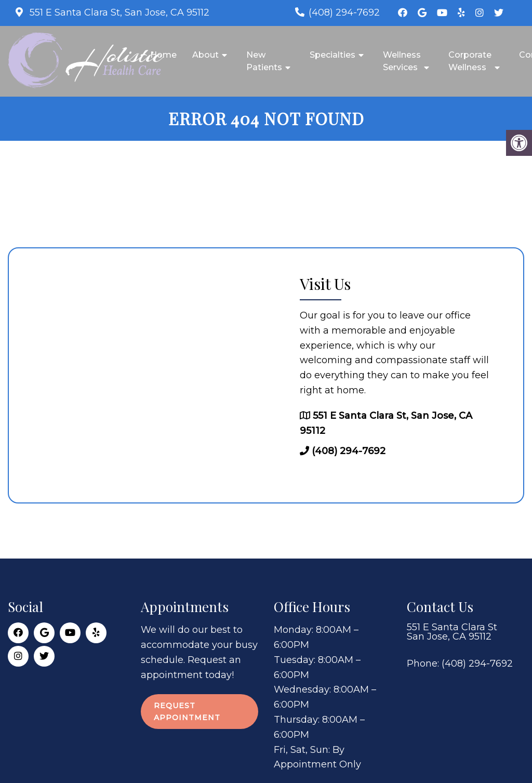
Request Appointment (187, 711)
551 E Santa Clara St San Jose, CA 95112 (452, 632)
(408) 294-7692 (344, 12)
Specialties (332, 55)
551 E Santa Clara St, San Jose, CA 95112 (118, 12)
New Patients (264, 61)
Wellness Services (402, 61)
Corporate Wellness (470, 61)
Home (163, 55)
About (205, 55)
